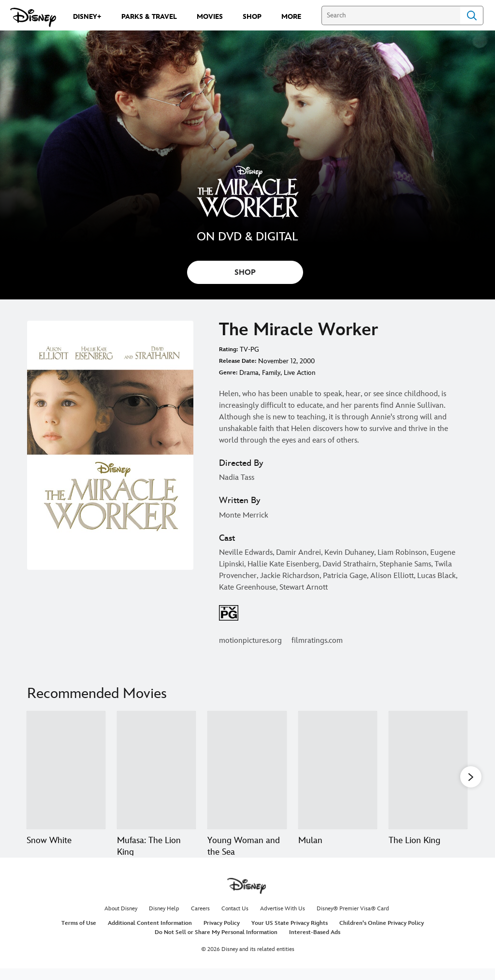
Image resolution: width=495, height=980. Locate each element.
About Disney (121, 920)
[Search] (391, 15)
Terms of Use (79, 935)
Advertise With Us (283, 920)
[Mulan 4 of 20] (338, 770)
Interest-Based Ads (315, 944)
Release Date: (238, 361)
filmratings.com (317, 641)
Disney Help (164, 920)
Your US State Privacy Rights (290, 935)
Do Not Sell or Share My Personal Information (216, 944)
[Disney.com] (33, 17)
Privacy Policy (222, 935)
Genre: (228, 373)
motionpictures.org (250, 641)
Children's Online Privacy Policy (382, 935)
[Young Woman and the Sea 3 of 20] (247, 770)
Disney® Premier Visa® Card (353, 920)
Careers (200, 920)
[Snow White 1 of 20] (66, 770)
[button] (471, 777)
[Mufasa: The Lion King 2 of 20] (156, 770)
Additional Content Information (150, 935)
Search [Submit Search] (472, 15)
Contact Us (235, 920)
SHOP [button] (245, 273)
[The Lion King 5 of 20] (428, 770)
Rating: (228, 349)
